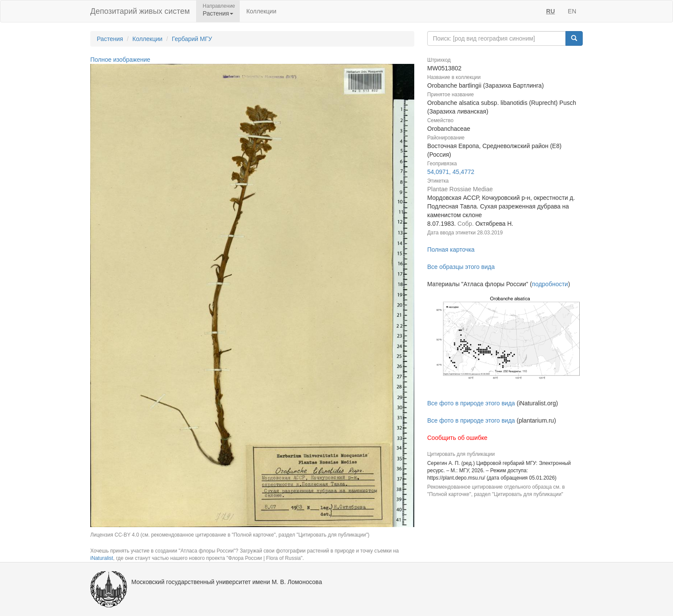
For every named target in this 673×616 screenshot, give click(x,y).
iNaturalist (102, 558)
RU (550, 11)
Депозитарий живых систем (140, 11)
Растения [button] (218, 13)
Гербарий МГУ (192, 39)
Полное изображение (120, 60)
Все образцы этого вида (461, 267)
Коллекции (261, 11)
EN (572, 11)
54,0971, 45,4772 (451, 172)
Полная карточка (451, 250)
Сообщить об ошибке (457, 438)
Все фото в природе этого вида (471, 403)
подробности (550, 284)
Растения (110, 39)
